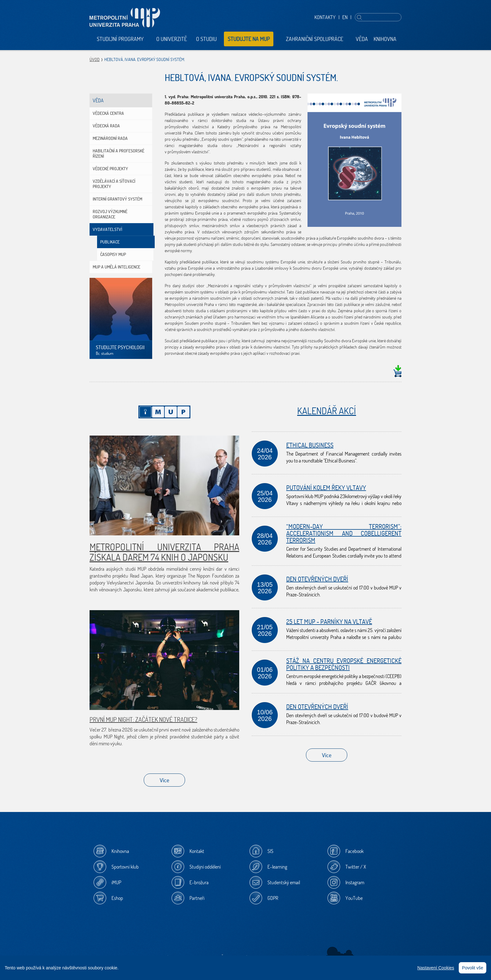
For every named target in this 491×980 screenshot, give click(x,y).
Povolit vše (473, 968)
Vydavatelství (107, 229)
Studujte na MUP (249, 39)
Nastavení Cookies (436, 968)
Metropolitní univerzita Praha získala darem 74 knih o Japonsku (164, 552)
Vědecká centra (108, 113)
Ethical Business (310, 445)
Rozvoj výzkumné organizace (110, 214)
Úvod (95, 59)
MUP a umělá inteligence (116, 267)
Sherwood (340, 953)
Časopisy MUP (113, 254)
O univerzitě (172, 39)
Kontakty (325, 17)
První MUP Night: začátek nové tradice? (143, 720)
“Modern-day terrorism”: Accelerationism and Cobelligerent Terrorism (344, 533)
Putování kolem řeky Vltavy (326, 488)
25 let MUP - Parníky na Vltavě (329, 622)
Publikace (110, 242)
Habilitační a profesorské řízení (119, 153)
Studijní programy (120, 39)
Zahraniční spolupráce (315, 39)
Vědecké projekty (110, 169)
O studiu (206, 39)
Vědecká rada (106, 126)
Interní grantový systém (117, 199)
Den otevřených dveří (317, 579)
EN (345, 17)
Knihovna (385, 39)
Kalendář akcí (327, 411)
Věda (362, 39)
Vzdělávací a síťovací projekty (114, 184)
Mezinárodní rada (110, 138)
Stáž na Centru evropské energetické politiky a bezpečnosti (344, 664)
